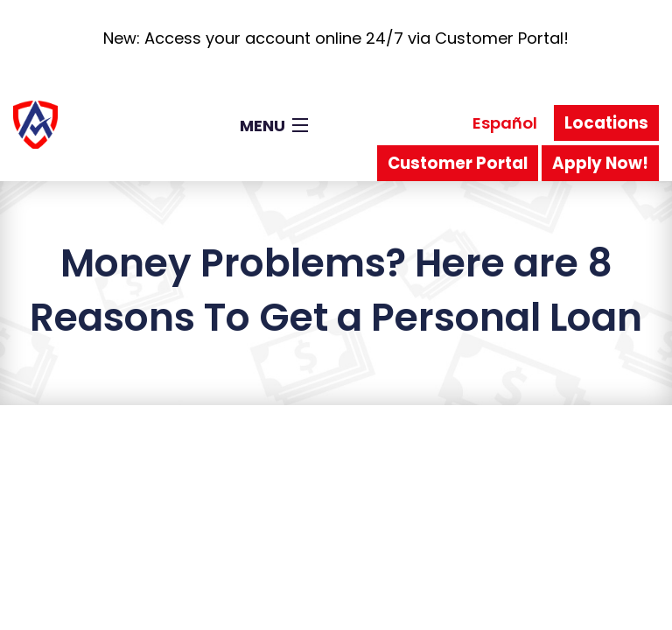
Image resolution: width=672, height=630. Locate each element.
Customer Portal (458, 163)
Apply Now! (600, 163)
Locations (606, 123)
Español (505, 123)
